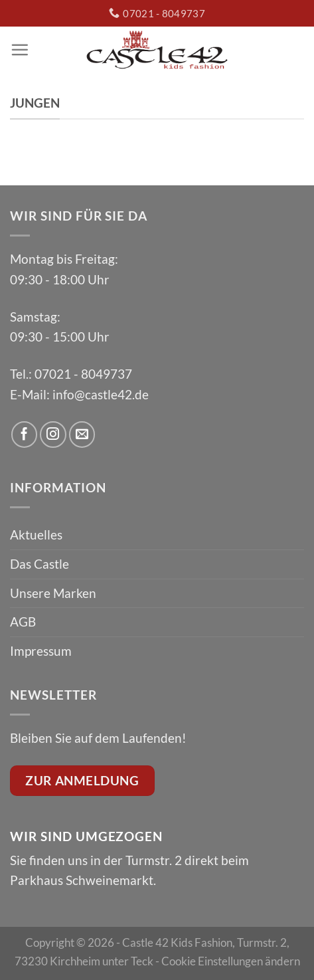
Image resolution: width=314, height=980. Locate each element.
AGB (23, 622)
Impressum (41, 651)
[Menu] (20, 49)
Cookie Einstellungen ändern (231, 961)
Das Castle (39, 564)
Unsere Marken (53, 593)
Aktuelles (36, 535)
